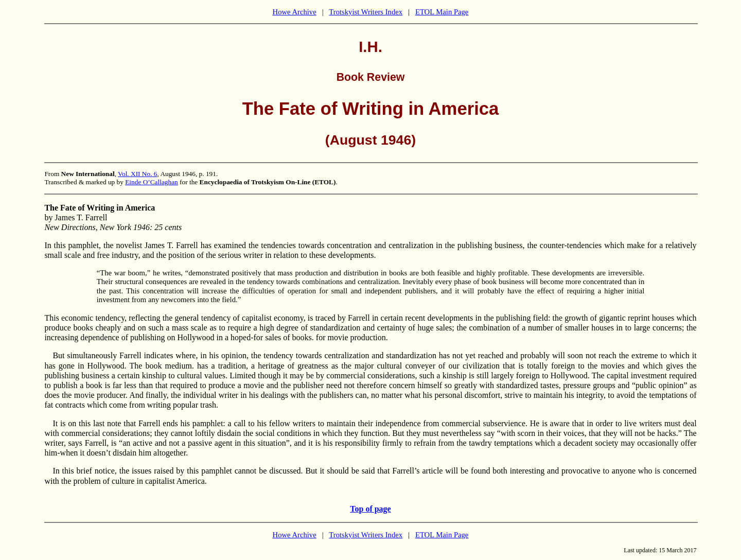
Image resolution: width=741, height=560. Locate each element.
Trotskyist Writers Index (366, 12)
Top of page (370, 509)
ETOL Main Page (442, 12)
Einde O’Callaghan (152, 182)
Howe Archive (295, 12)
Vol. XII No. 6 (137, 174)
